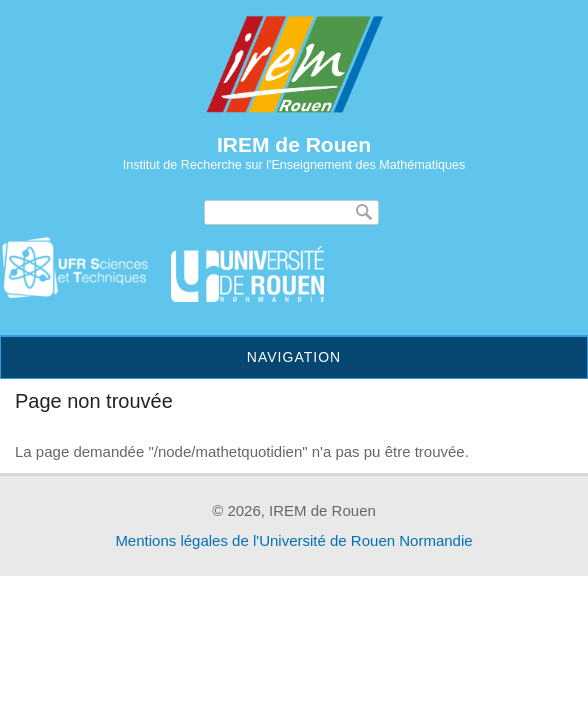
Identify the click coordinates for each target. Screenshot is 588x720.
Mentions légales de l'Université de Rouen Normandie (293, 540)
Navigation (294, 357)
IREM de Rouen (294, 144)
